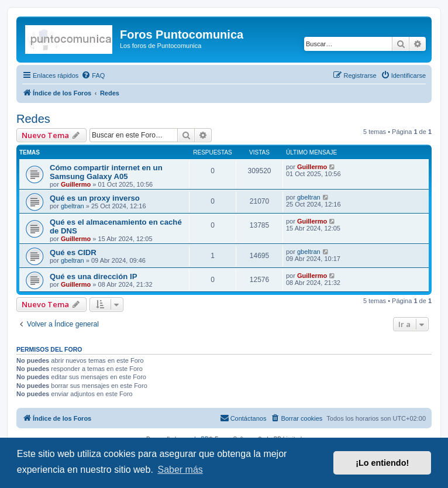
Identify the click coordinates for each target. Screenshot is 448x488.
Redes (33, 119)
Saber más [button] (180, 470)
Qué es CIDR (73, 252)
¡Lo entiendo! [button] (382, 463)
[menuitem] (93, 75)
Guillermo (76, 184)
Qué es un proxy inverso (95, 198)
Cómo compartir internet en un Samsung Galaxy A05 (106, 172)
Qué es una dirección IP (94, 276)
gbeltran (73, 206)
